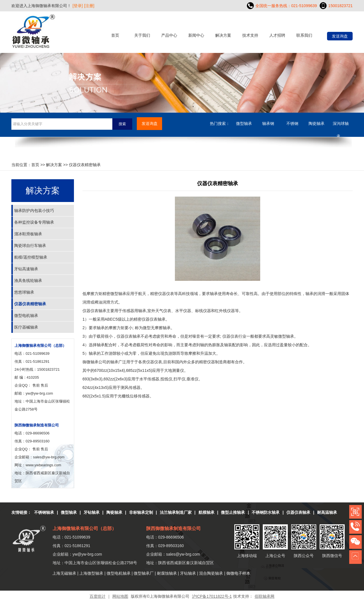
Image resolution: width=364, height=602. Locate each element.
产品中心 (169, 35)
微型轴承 (244, 123)
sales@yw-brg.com (183, 554)
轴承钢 (268, 123)
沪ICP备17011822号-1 (212, 596)
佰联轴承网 (264, 596)
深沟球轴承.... (341, 126)
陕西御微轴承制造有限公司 (37, 425)
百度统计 (98, 596)
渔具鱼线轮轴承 (28, 281)
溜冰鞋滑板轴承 (28, 234)
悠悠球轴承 (24, 292)
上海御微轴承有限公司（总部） (40, 346)
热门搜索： (220, 123)
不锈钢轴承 (44, 512)
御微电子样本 (238, 573)
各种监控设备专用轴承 (34, 222)
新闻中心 (196, 35)
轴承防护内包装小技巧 (34, 211)
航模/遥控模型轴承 (31, 257)
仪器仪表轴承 (298, 512)
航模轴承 (206, 512)
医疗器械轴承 (26, 327)
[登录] (78, 6)
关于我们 (142, 35)
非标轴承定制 (141, 512)
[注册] (89, 6)
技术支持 (250, 35)
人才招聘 (277, 35)
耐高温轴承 (327, 512)
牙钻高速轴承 (26, 269)
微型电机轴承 (26, 316)
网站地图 (120, 596)
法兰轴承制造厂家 (176, 512)
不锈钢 (292, 123)
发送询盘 (340, 36)
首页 (115, 35)
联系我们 (304, 35)
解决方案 (223, 35)
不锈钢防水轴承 (266, 512)
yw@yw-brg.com (39, 393)
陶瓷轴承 (317, 123)
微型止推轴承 (233, 512)
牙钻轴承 (92, 512)
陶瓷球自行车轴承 (30, 246)
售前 (36, 385)
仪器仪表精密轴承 (30, 304)
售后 (44, 385)
